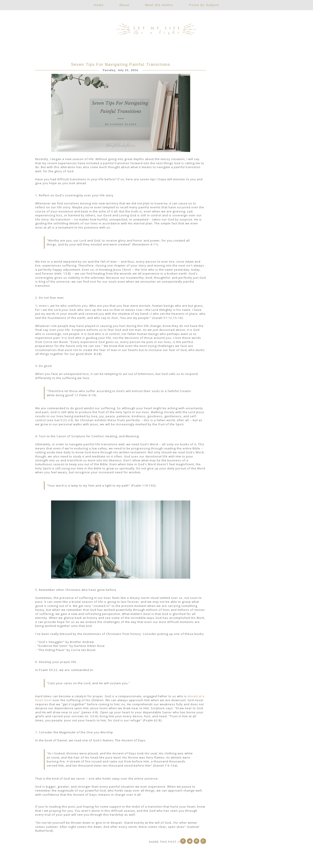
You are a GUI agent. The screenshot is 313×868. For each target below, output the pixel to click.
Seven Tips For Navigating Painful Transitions (121, 65)
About (124, 5)
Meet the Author (159, 5)
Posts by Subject (204, 5)
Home (99, 5)
